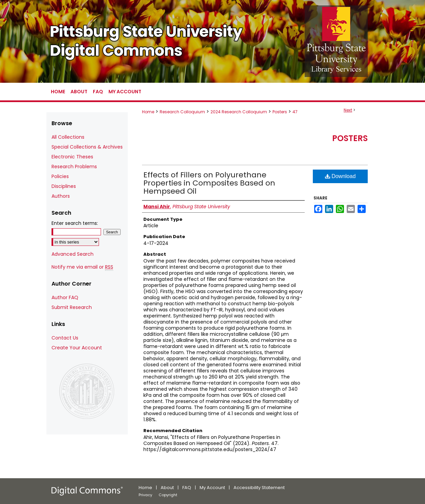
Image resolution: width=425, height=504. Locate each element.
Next (348, 110)
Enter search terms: (75, 223)
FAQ (187, 488)
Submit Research (72, 307)
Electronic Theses (72, 157)
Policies (60, 176)
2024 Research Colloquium (239, 112)
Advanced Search (73, 254)
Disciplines (64, 186)
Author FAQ (65, 297)
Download (340, 176)
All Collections (68, 137)
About (167, 488)
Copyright (168, 495)
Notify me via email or (82, 267)
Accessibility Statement (259, 488)
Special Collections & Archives (87, 147)
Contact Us (65, 338)
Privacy (145, 495)
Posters (280, 112)
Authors (61, 196)
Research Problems (74, 167)
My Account (212, 488)
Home (148, 112)
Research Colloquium (182, 112)
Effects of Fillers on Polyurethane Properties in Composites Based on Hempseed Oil (209, 183)
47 (295, 112)
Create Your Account (77, 348)
